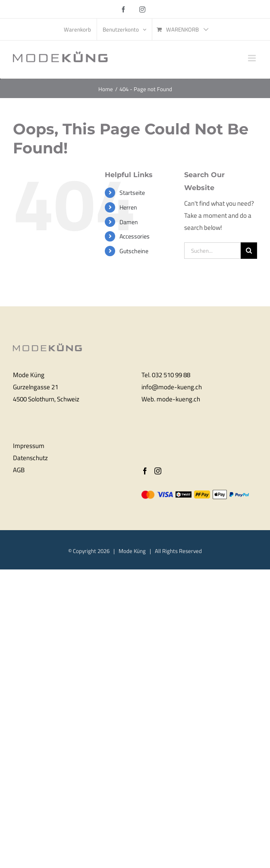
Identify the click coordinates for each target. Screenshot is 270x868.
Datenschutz (30, 458)
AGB (19, 470)
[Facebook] (145, 471)
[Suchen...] (212, 251)
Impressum (29, 446)
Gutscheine (134, 251)
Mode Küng (132, 551)
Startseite (132, 192)
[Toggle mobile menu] (253, 58)
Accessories (135, 236)
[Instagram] (158, 471)
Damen (129, 222)
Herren (128, 207)
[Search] (249, 251)
